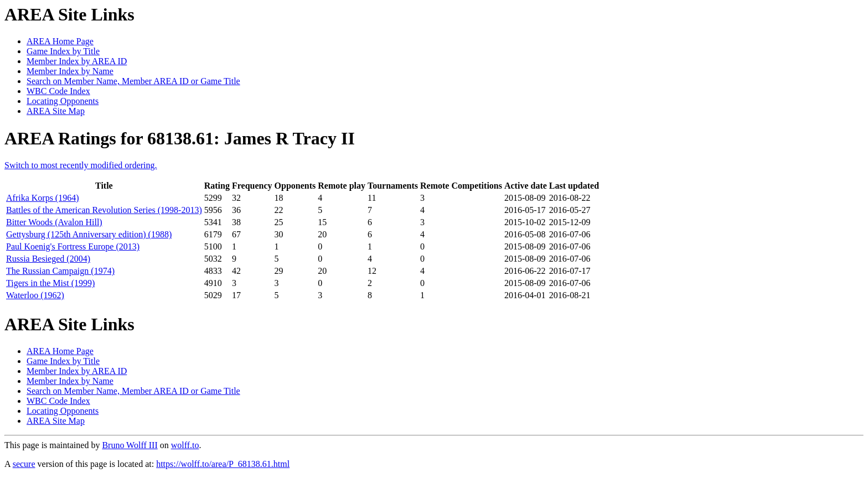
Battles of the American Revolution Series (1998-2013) (104, 210)
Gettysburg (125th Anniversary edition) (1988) (89, 234)
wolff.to (185, 445)
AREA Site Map (56, 111)
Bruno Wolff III (130, 445)
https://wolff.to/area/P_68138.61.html (223, 464)
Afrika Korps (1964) (43, 198)
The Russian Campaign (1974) (60, 271)
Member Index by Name (70, 71)
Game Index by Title (63, 51)
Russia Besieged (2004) (48, 259)
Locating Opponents (63, 101)
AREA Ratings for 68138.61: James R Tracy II (180, 138)
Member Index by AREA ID (77, 61)
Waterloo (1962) (35, 295)
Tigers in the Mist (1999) (50, 283)
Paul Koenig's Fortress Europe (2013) (73, 246)
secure (24, 464)
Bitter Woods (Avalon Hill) (54, 222)
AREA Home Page (60, 41)
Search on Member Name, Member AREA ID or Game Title (133, 81)
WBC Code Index (58, 91)
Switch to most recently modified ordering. (81, 165)
